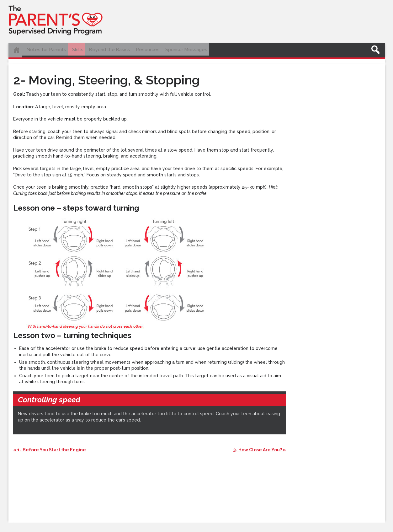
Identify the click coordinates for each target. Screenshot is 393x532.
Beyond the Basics (119, 49)
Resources (161, 49)
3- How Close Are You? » (260, 447)
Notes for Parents (49, 49)
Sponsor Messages (203, 49)
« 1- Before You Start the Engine (50, 447)
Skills (83, 49)
